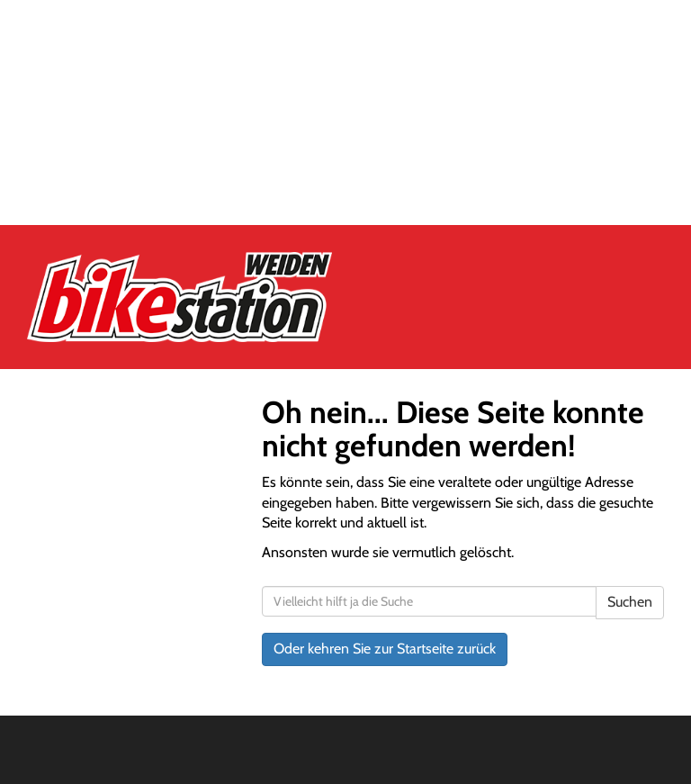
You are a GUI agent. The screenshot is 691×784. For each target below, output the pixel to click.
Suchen (630, 602)
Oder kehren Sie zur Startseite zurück (385, 649)
